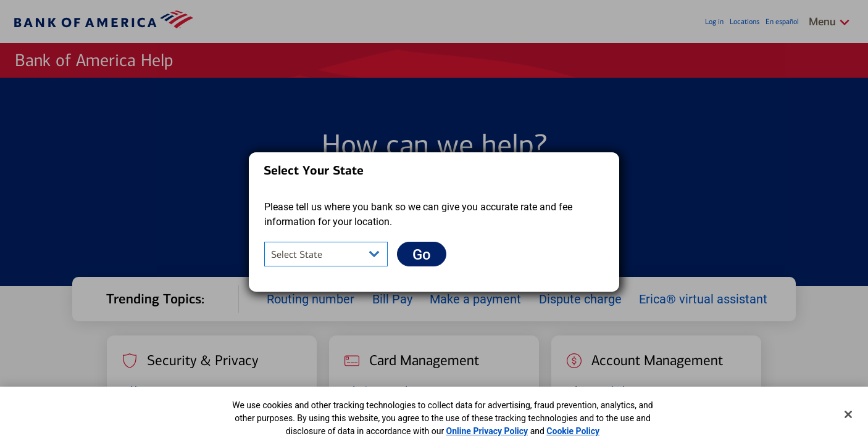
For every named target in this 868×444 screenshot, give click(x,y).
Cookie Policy (573, 431)
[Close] (848, 414)
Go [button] (429, 254)
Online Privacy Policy (487, 431)
